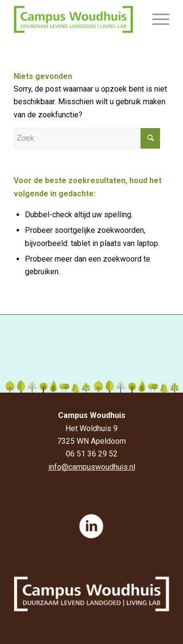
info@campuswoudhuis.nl (92, 467)
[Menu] (156, 19)
